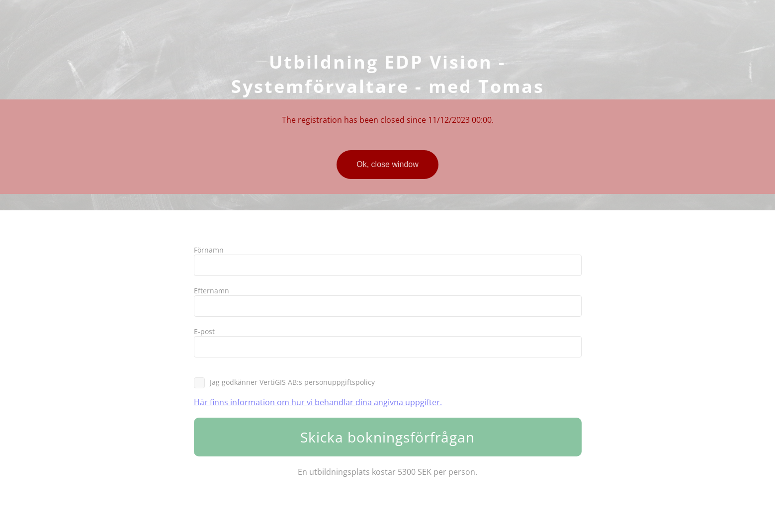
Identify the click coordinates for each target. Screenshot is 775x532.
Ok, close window (387, 164)
